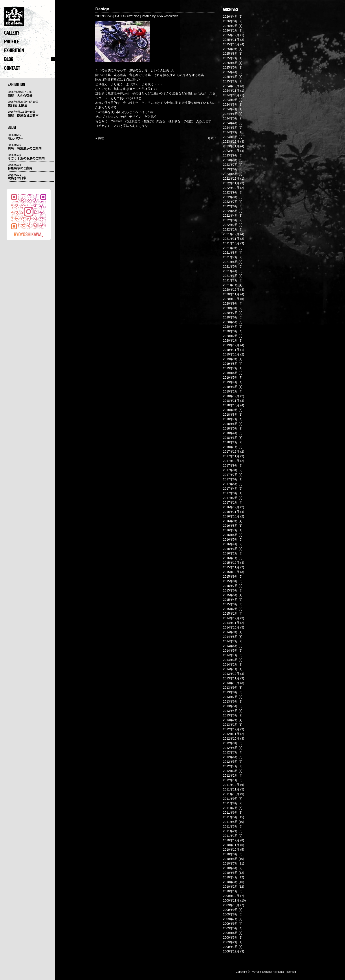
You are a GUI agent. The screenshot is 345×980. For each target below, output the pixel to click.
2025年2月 (230, 81)
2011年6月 (230, 813)
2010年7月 (230, 863)
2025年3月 (230, 77)
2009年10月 (231, 905)
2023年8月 (230, 160)
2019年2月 (230, 391)
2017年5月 (230, 484)
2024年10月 (231, 95)
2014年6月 (230, 646)
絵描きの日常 (17, 178)
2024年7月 (230, 109)
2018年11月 (231, 401)
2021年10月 (231, 243)
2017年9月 (230, 465)
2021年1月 (230, 285)
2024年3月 (230, 128)
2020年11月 (231, 294)
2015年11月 (231, 567)
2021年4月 (230, 271)
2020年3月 (230, 331)
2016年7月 (230, 530)
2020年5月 (230, 322)
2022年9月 (230, 192)
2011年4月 (230, 822)
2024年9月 (230, 100)
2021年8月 (230, 253)
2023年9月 (230, 155)
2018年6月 (230, 424)
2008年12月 (231, 951)
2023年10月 (231, 151)
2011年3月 (230, 826)
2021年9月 (230, 248)
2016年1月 (230, 558)
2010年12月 (231, 840)
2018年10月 (231, 405)
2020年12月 (231, 290)
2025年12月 (231, 35)
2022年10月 (231, 188)
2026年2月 (230, 26)
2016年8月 (230, 526)
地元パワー (15, 138)
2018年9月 (230, 410)
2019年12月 (231, 345)
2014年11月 (231, 623)
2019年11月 (231, 350)
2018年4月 (230, 433)
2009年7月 (230, 919)
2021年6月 (230, 262)
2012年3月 (230, 771)
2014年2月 (230, 664)
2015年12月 (231, 563)
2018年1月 (230, 447)
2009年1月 (230, 947)
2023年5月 (230, 174)
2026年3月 (230, 21)
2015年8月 (230, 581)
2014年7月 (230, 641)
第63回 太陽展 (17, 106)
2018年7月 (230, 419)
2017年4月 (230, 489)
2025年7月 (230, 58)
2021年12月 (231, 234)
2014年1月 (230, 669)
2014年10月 (231, 627)
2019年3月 (230, 387)
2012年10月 (231, 738)
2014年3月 (230, 660)
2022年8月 (230, 197)
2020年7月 (230, 313)
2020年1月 (230, 340)
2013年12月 (231, 674)
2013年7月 (230, 697)
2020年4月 (230, 327)
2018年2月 (230, 442)
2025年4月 (230, 72)
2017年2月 (230, 498)
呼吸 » (212, 138)
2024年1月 (230, 137)
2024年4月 (230, 123)
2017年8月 (230, 470)
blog (136, 16)
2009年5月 (230, 928)
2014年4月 (230, 655)
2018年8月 (230, 415)
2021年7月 (230, 257)
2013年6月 (230, 701)
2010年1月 (230, 891)
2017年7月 (230, 475)
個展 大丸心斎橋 (20, 96)
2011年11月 (231, 789)
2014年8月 (230, 637)
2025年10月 (231, 44)
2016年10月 (231, 516)
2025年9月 (230, 49)
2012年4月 (230, 766)
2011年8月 (230, 803)
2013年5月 (230, 706)
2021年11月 (231, 239)
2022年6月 (230, 206)
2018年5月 (230, 428)
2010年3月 (230, 882)
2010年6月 (230, 868)
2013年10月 (231, 683)
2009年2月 (230, 942)
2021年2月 (230, 280)
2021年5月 (230, 266)
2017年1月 (230, 502)
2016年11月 (231, 512)
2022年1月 (230, 229)
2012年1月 (230, 780)
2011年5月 (230, 817)
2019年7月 (230, 368)
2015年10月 (231, 572)
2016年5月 (230, 539)
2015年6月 (230, 590)
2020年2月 (230, 336)
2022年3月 (230, 220)
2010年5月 (230, 873)
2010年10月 (231, 850)
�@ (30, 18)
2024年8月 (230, 104)
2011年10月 (231, 794)
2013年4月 (230, 711)
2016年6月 (230, 535)
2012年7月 (230, 752)
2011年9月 (230, 799)
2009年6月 (230, 924)
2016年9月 (230, 521)
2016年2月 (230, 553)
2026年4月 (230, 17)
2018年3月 (230, 438)
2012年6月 (230, 757)
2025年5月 (230, 67)
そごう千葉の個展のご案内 (26, 158)
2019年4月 (230, 382)
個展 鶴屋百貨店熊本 (23, 115)
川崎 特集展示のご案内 (25, 148)
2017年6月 (230, 479)
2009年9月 (230, 910)
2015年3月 (230, 604)
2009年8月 (230, 914)
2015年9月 (230, 576)
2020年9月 (230, 303)
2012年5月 (230, 762)
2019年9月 (230, 359)
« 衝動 (100, 138)
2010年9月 (230, 854)
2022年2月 (230, 225)
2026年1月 (230, 30)
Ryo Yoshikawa (168, 16)
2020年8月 (230, 308)
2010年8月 (230, 859)
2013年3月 (230, 715)
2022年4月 (230, 216)
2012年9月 (230, 743)
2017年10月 (231, 461)
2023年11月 (231, 146)
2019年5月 (230, 377)
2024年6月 (230, 114)
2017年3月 (230, 493)
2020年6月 (230, 317)
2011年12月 (231, 785)
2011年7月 (230, 808)
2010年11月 (231, 845)
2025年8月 (230, 54)
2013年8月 (230, 692)
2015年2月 (230, 609)
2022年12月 (231, 179)
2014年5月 (230, 651)
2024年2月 (230, 132)
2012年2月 (230, 775)
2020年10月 (231, 299)
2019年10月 (231, 354)
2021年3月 (230, 276)
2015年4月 (230, 600)
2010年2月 (230, 887)
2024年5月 (230, 118)
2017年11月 (231, 456)
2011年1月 (230, 836)
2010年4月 (230, 877)
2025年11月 (231, 40)
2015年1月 (230, 614)
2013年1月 (230, 725)
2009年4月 (230, 933)
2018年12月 (231, 396)
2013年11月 (231, 678)
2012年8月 (230, 748)
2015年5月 (230, 595)
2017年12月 (231, 452)
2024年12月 (231, 86)
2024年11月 (231, 91)
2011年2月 (230, 831)
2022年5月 (230, 211)
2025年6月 (230, 63)
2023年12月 (231, 141)
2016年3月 (230, 549)
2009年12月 (231, 896)
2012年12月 (231, 729)
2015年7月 (230, 586)
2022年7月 (230, 202)
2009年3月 (230, 937)
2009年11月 (231, 900)
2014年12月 (231, 618)
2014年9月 (230, 632)
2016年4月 (230, 544)
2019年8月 (230, 364)
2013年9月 (230, 688)
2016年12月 (231, 507)
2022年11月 (231, 183)
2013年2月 (230, 720)
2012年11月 (231, 734)
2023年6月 (230, 169)
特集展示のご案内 (20, 168)
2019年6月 (230, 373)
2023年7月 (230, 165)
